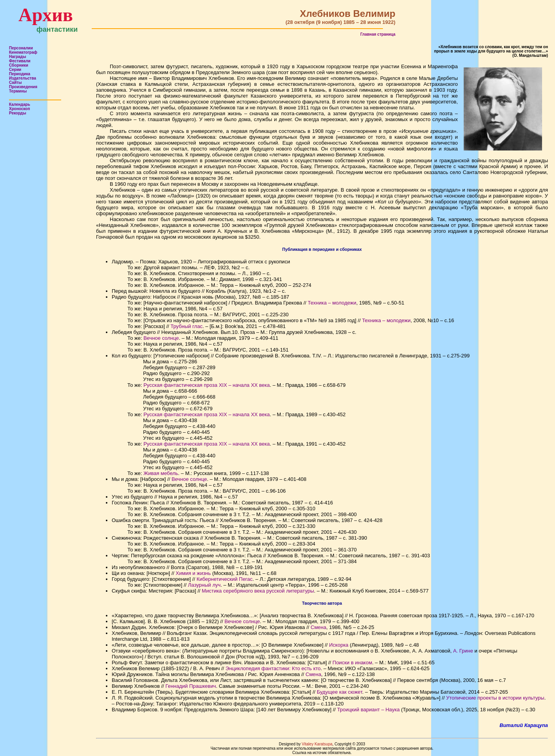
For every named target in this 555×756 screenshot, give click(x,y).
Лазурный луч (204, 585)
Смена (319, 627)
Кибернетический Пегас (224, 579)
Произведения (23, 87)
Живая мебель (161, 473)
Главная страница (378, 34)
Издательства (23, 78)
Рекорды (18, 113)
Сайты (15, 82)
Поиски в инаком (352, 663)
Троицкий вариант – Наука (368, 710)
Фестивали (20, 61)
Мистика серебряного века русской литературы (258, 591)
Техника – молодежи (332, 303)
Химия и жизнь (193, 573)
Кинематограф (23, 52)
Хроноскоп (20, 109)
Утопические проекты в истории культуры (495, 698)
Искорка (339, 645)
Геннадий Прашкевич (191, 686)
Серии (15, 70)
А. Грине (463, 651)
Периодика (20, 74)
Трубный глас (187, 326)
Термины (18, 91)
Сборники (19, 65)
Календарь (20, 104)
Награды (18, 57)
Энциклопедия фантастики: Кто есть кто (273, 668)
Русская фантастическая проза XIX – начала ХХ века (207, 385)
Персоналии (21, 48)
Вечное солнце (161, 338)
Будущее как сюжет (339, 692)
